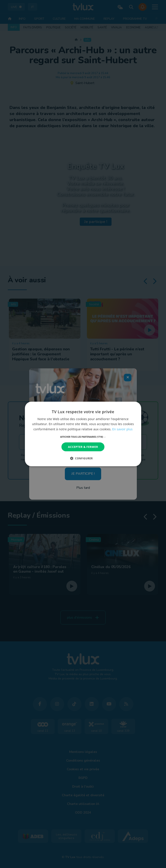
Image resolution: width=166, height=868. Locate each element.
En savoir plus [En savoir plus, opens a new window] (122, 429)
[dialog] (83, 434)
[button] (83, 437)
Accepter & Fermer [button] (83, 447)
